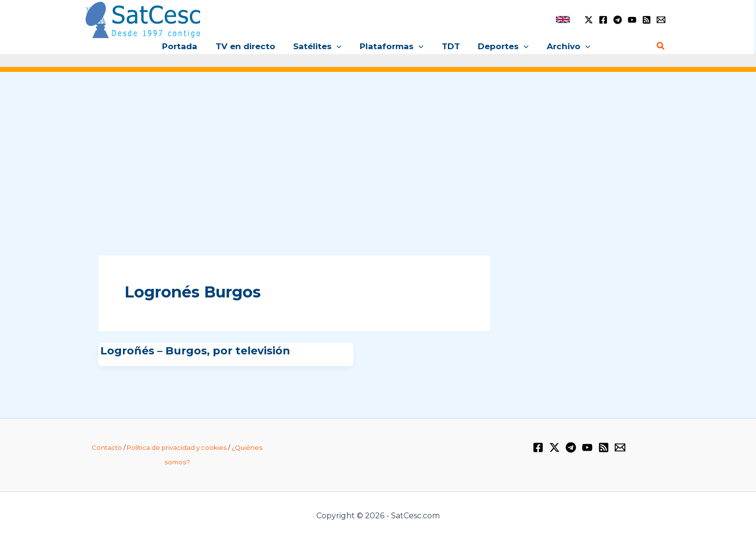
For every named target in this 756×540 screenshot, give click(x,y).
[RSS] (647, 20)
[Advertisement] (378, 153)
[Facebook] (603, 20)
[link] (563, 20)
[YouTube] (632, 20)
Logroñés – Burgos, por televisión (195, 351)
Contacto (107, 447)
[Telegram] (618, 20)
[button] (338, 46)
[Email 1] (661, 20)
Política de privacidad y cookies (177, 447)
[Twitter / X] (589, 20)
